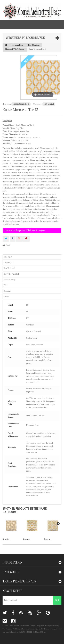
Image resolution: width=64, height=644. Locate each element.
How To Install (9, 268)
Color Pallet (8, 263)
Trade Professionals (19, 581)
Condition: (37, 104)
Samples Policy (9, 280)
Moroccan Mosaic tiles (11, 176)
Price (6, 285)
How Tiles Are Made (12, 274)
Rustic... (6, 540)
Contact (7, 297)
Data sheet (8, 257)
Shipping (7, 291)
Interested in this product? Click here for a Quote (25, 230)
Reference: (7, 104)
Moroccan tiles (51, 200)
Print (8, 245)
